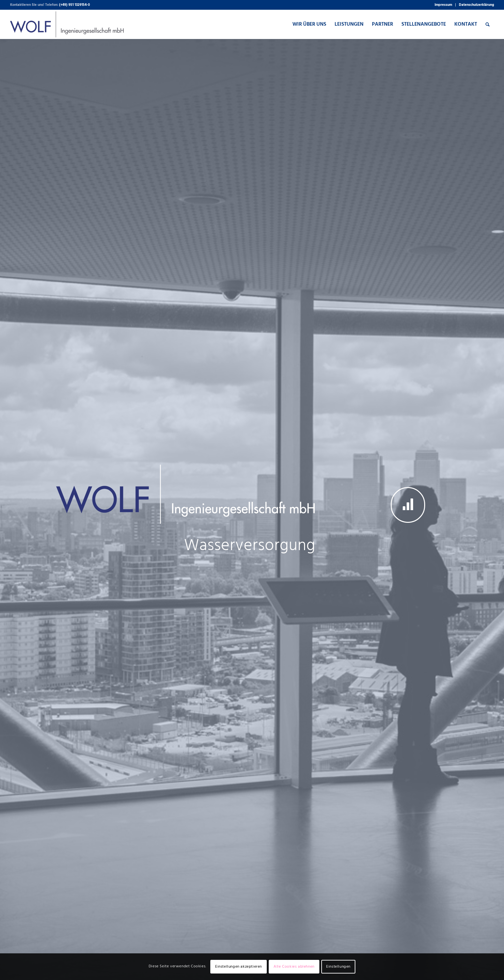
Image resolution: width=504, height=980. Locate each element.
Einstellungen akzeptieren (239, 967)
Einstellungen (338, 967)
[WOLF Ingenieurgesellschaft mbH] (67, 24)
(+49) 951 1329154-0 (74, 5)
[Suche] (488, 24)
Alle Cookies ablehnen (294, 967)
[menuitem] (443, 5)
